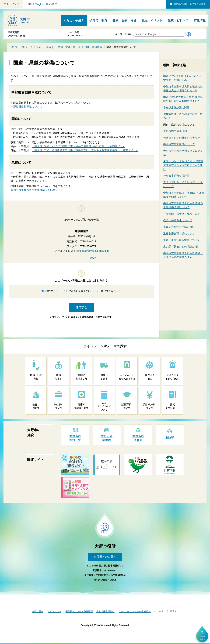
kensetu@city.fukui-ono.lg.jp (92, 251)
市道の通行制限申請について (180, 227)
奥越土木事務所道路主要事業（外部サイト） (37, 190)
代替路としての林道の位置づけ (182, 138)
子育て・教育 (98, 21)
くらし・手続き (74, 21)
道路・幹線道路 (93, 47)
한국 (48, 4)
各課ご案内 (38, 611)
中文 (55, 4)
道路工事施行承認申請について (182, 240)
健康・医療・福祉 (124, 21)
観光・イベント (152, 21)
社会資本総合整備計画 (176, 176)
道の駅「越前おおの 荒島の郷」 (182, 247)
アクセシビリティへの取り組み (135, 611)
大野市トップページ (21, 47)
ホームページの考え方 (166, 611)
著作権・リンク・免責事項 (79, 611)
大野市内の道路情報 (175, 131)
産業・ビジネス (178, 21)
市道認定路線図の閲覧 (176, 108)
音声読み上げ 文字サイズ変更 (190, 4)
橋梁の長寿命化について (178, 220)
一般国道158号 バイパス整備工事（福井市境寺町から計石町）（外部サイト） (78, 146)
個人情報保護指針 (105, 611)
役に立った (52, 291)
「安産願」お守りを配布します (182, 214)
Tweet (92, 258)
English (40, 4)
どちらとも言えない (79, 291)
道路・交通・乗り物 (69, 47)
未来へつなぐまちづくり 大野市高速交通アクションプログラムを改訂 (183, 165)
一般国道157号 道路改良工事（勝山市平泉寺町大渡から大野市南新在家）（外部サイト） (85, 150)
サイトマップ (11, 4)
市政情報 (200, 21)
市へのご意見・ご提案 (105, 580)
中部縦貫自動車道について (26, 106)
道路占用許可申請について (179, 233)
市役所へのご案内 (105, 557)
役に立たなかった (111, 291)
